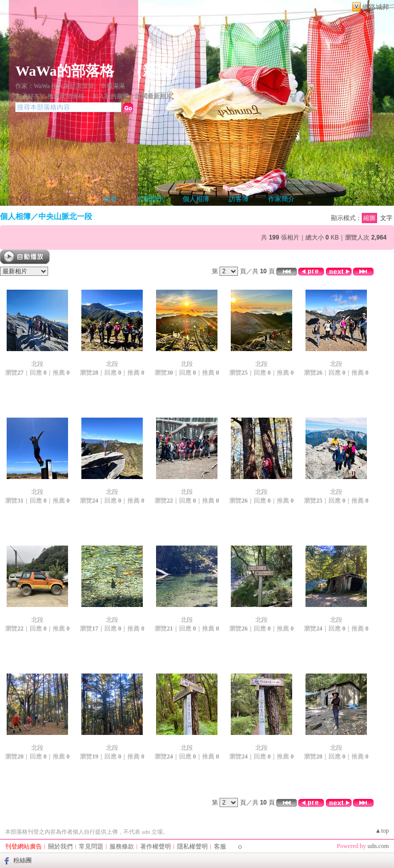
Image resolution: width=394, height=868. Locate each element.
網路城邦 (376, 7)
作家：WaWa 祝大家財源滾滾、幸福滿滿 (70, 86)
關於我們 (60, 847)
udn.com (378, 846)
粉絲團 (23, 860)
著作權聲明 (156, 847)
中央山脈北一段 (65, 216)
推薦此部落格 (66, 96)
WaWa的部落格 (65, 71)
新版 (157, 71)
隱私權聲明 (192, 847)
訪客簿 (239, 199)
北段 (37, 364)
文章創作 (150, 199)
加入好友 (28, 96)
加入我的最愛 (111, 96)
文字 (386, 218)
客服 (220, 847)
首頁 (111, 199)
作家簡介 (281, 199)
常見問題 (91, 847)
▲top (382, 831)
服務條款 (122, 847)
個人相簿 (196, 199)
